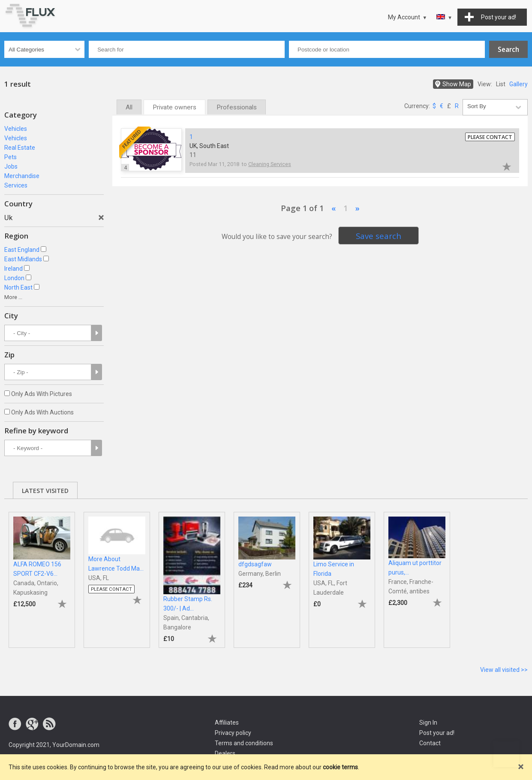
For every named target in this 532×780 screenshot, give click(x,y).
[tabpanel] (42, 576)
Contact (430, 743)
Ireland (14, 269)
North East (18, 287)
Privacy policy (233, 733)
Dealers (225, 753)
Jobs (11, 166)
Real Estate (20, 148)
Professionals (237, 107)
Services (16, 185)
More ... (13, 297)
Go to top (506, 754)
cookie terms (340, 767)
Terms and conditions (244, 743)
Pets (11, 157)
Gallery (518, 84)
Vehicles (16, 129)
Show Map (457, 84)
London (14, 278)
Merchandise (22, 176)
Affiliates (227, 723)
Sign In (428, 723)
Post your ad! (437, 733)
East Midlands (23, 259)
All (129, 107)
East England (22, 250)
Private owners (174, 107)
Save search (379, 236)
